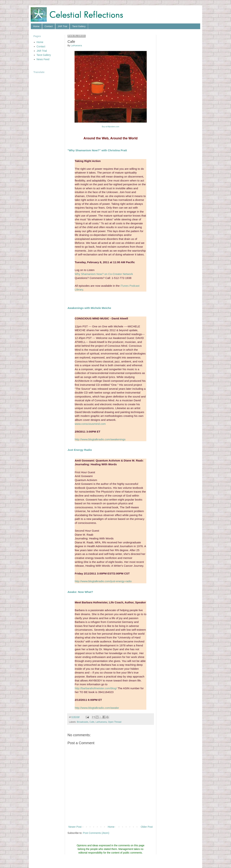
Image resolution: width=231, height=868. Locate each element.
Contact (49, 26)
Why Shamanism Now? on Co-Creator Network (104, 274)
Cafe (92, 722)
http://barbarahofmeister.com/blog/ (96, 688)
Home (36, 26)
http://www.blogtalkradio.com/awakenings (100, 439)
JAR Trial (63, 26)
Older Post (147, 827)
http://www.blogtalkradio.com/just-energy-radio (103, 581)
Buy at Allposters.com (110, 127)
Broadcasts (83, 722)
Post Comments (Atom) (96, 833)
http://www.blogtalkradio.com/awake (97, 708)
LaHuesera (101, 722)
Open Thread (115, 722)
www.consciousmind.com (90, 424)
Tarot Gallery (79, 26)
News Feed (43, 59)
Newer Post (75, 827)
